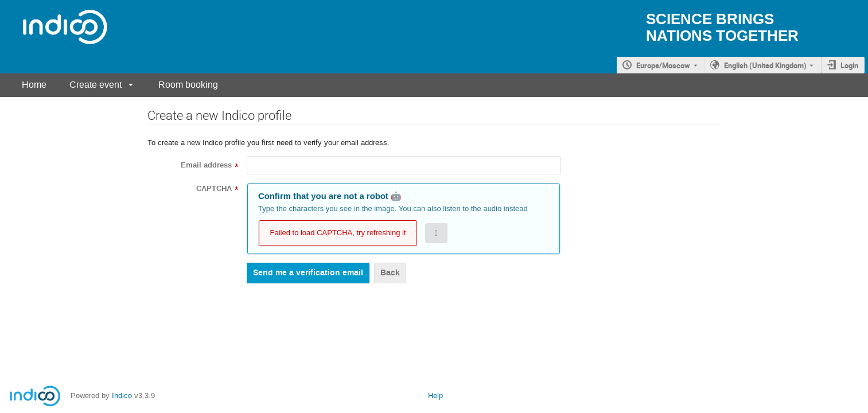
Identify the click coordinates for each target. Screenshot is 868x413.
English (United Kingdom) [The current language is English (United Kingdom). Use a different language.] (765, 65)
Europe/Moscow (663, 65)
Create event (96, 85)
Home (34, 85)
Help (435, 396)
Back (390, 273)
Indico (122, 396)
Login (849, 65)
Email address (206, 165)
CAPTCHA (214, 189)
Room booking (188, 85)
